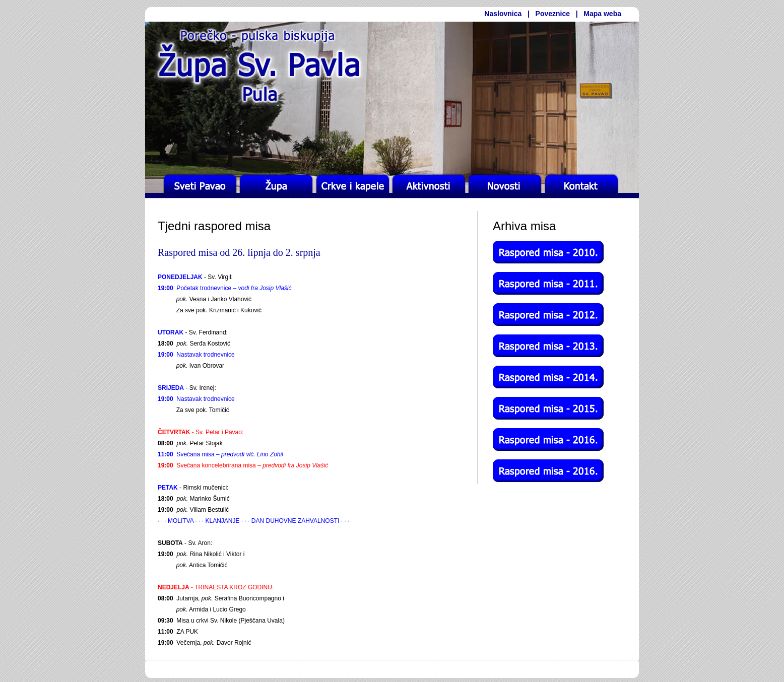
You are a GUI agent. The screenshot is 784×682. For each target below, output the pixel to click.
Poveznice (553, 14)
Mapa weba (602, 14)
